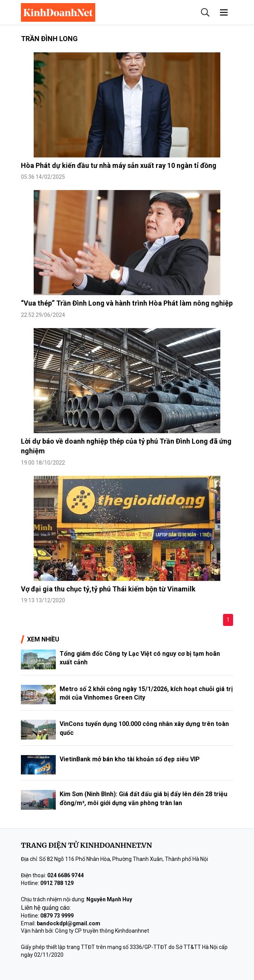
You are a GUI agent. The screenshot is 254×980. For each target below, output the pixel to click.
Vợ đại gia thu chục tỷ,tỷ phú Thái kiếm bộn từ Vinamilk (108, 589)
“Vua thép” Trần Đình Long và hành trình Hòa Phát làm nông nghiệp (127, 303)
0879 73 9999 (57, 916)
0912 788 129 (57, 883)
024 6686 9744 (65, 875)
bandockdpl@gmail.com (69, 923)
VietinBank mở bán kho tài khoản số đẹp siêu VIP (130, 759)
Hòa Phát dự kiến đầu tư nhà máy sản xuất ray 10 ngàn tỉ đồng (119, 165)
